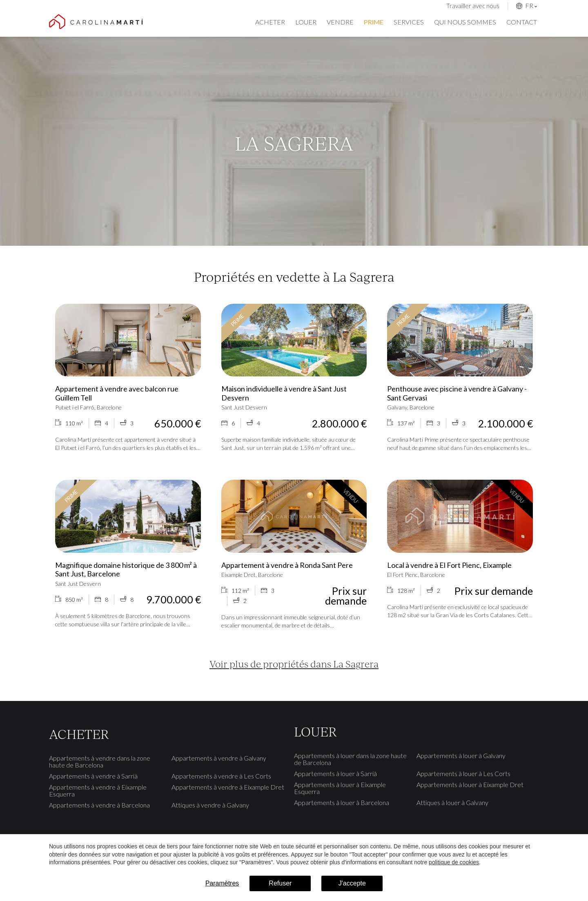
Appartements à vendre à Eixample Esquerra (98, 790)
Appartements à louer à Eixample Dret (470, 784)
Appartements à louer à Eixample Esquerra (340, 788)
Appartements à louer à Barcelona (342, 802)
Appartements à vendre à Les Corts (221, 776)
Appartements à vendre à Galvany (219, 758)
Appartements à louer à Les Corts (463, 773)
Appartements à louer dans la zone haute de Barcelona (350, 759)
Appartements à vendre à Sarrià (93, 776)
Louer (306, 22)
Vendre (340, 22)
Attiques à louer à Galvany (452, 802)
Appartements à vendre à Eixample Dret (228, 787)
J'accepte (352, 883)
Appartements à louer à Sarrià (335, 773)
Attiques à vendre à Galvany (210, 805)
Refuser (280, 883)
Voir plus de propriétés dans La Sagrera (294, 664)
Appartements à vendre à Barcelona (99, 805)
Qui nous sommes (465, 22)
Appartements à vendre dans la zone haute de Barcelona (100, 761)
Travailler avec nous (473, 6)
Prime (374, 22)
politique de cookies (454, 862)
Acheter (270, 22)
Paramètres (222, 883)
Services (409, 22)
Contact (522, 22)
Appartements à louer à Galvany (461, 755)
